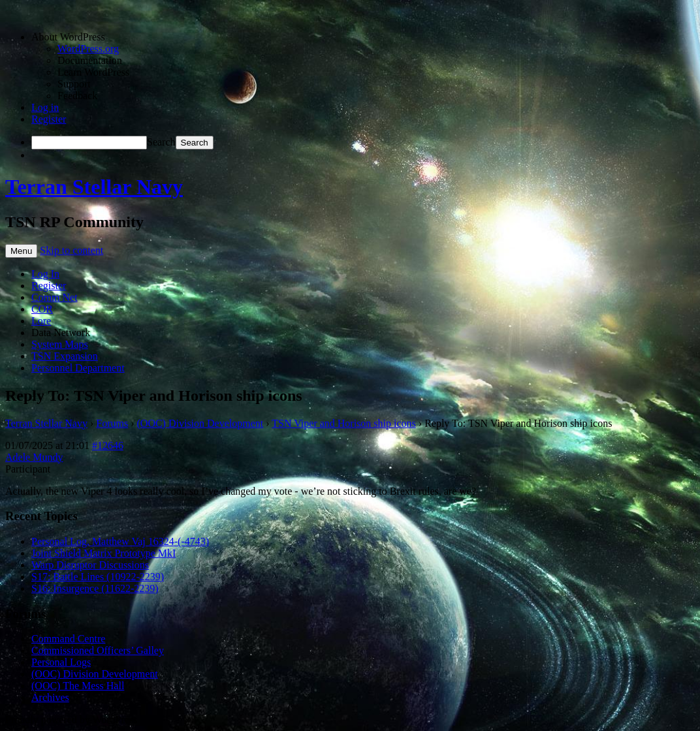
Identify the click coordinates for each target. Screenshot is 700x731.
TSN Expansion (65, 356)
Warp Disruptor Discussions (90, 565)
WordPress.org (88, 49)
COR (42, 309)
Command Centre (68, 639)
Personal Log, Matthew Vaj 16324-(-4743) (120, 541)
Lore (41, 321)
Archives (50, 697)
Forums (112, 423)
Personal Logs (61, 662)
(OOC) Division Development (200, 423)
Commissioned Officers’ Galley (98, 650)
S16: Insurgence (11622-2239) (95, 588)
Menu (21, 251)
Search (161, 142)
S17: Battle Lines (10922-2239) (98, 577)
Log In (45, 274)
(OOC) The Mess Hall (78, 686)
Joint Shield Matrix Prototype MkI (103, 553)
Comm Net (55, 297)
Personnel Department (78, 368)
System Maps (60, 344)
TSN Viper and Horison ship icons (344, 423)
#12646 (108, 445)
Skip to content (72, 250)
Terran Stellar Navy (94, 187)
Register (49, 119)
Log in (45, 107)
